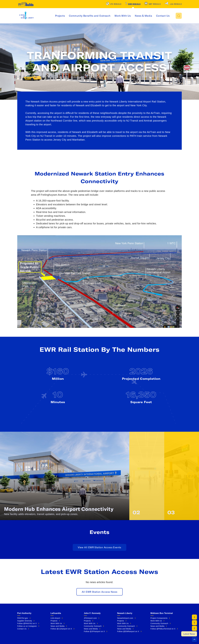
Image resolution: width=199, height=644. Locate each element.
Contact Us (163, 16)
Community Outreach (93, 626)
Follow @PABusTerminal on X (163, 629)
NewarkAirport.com (125, 618)
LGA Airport (55, 618)
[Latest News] (189, 634)
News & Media (143, 16)
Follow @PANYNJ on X (27, 623)
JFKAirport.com (90, 618)
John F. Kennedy (92, 613)
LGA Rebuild (176, 4)
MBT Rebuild (155, 4)
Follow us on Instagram (27, 626)
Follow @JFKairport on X (94, 631)
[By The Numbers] (194, 623)
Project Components (159, 618)
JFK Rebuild (116, 4)
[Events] (194, 628)
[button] (179, 16)
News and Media (57, 626)
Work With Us (123, 16)
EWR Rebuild (134, 4)
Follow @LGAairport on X (61, 629)
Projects (60, 16)
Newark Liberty (125, 613)
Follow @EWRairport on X (128, 631)
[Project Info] (194, 617)
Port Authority (24, 613)
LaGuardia (56, 613)
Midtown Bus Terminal (162, 613)
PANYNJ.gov (23, 618)
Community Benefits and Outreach (90, 16)
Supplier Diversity (25, 621)
